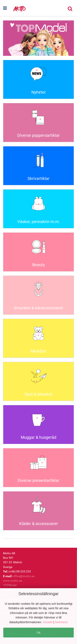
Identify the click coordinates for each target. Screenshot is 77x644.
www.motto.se (13, 581)
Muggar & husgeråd (38, 437)
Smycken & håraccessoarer (38, 308)
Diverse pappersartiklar (38, 135)
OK (39, 632)
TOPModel (10, 585)
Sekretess (61, 622)
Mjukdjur (38, 351)
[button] (6, 8)
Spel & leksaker (39, 394)
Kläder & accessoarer (38, 524)
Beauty (38, 265)
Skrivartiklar (38, 178)
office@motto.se (24, 576)
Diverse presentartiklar (38, 480)
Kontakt (48, 622)
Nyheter (39, 92)
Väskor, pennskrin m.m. (39, 222)
